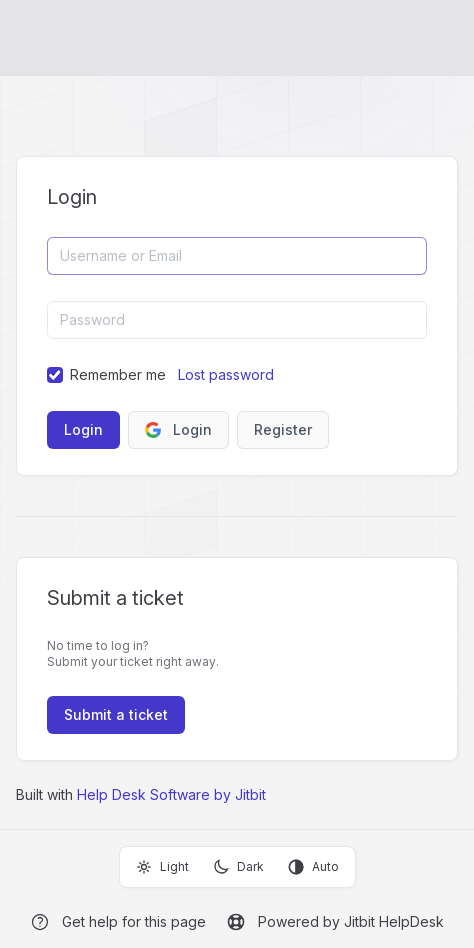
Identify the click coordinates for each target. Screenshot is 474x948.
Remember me (118, 374)
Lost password (226, 374)
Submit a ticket (116, 714)
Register (283, 429)
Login (178, 429)
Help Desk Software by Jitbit (171, 794)
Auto (313, 867)
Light (162, 867)
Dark (238, 867)
